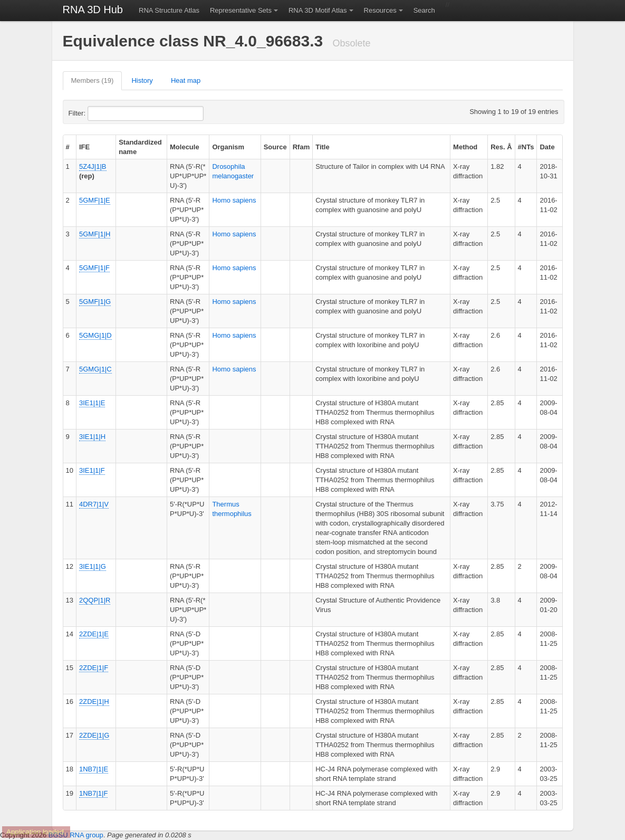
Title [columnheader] (323, 147)
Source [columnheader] (275, 147)
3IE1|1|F (92, 470)
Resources (380, 10)
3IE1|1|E (92, 403)
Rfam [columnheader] (301, 147)
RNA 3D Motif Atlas (318, 10)
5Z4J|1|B (93, 166)
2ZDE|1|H (94, 701)
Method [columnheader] (465, 147)
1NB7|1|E (94, 769)
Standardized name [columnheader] (140, 147)
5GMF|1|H (95, 234)
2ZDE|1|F (94, 668)
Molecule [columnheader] (185, 147)
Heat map (186, 80)
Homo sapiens (234, 200)
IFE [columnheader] (84, 147)
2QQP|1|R (95, 600)
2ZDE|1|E (94, 634)
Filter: (103, 113)
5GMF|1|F (94, 268)
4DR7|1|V (94, 504)
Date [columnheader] (547, 147)
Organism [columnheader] (228, 147)
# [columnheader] (68, 147)
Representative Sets (241, 10)
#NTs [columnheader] (526, 147)
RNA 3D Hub (93, 9)
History (142, 80)
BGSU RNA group (76, 835)
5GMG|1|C (95, 369)
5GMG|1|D (95, 335)
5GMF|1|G (95, 302)
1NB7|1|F (93, 793)
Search (424, 10)
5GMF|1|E (95, 200)
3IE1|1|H (92, 437)
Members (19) (93, 80)
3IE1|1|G (93, 566)
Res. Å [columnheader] (501, 147)
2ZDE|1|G (94, 735)
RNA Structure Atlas (169, 10)
